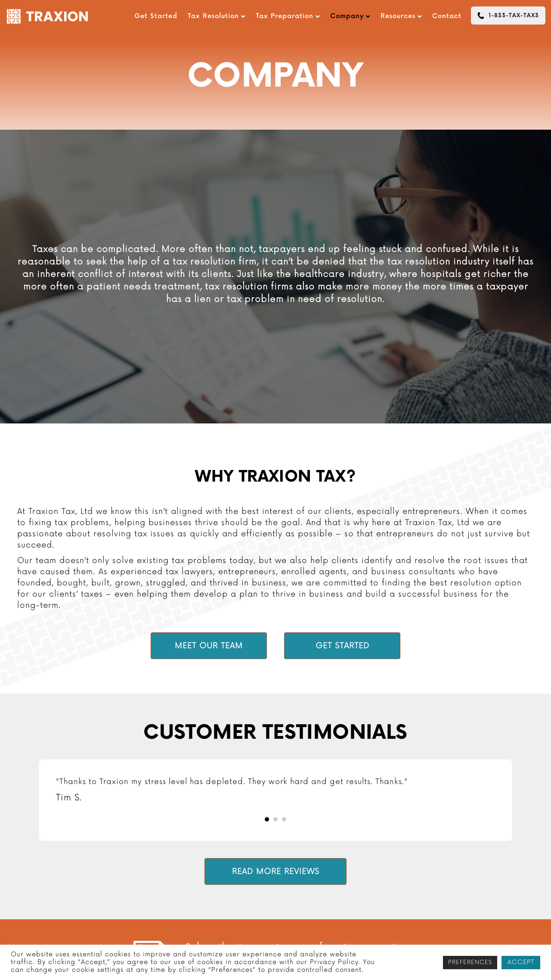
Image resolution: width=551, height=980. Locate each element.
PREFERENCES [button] (470, 962)
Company (347, 16)
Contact (447, 16)
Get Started (156, 16)
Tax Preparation (285, 16)
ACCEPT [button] (521, 962)
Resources (398, 16)
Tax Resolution (213, 16)
